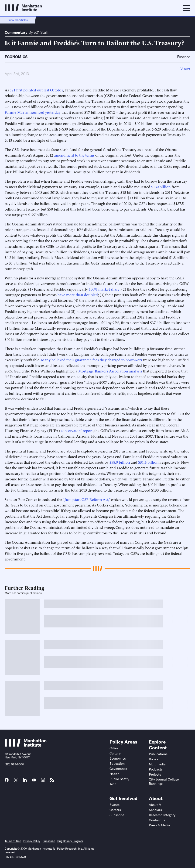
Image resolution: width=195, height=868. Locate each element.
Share (185, 68)
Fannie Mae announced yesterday (33, 112)
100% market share (104, 289)
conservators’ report (77, 430)
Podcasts (156, 769)
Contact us (157, 820)
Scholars (155, 810)
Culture (115, 753)
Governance (118, 769)
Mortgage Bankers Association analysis (110, 371)
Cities (114, 748)
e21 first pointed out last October (36, 90)
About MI (156, 805)
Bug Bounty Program (70, 841)
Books (154, 759)
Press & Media (159, 825)
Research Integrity (162, 815)
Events (115, 805)
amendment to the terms (74, 155)
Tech (113, 784)
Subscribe (117, 815)
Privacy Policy (32, 841)
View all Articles (18, 20)
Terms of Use (13, 841)
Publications (158, 754)
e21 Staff (41, 32)
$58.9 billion (120, 462)
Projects (155, 774)
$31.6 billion (148, 462)
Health (114, 774)
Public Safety (119, 779)
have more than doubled (78, 295)
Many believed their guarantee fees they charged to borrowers (92, 360)
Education (117, 764)
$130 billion (161, 187)
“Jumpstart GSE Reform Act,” (86, 499)
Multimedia (157, 764)
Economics (16, 57)
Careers (115, 810)
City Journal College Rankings (164, 781)
